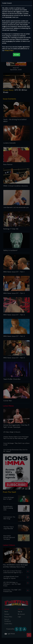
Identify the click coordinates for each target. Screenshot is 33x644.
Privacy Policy (9, 50)
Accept (16, 55)
